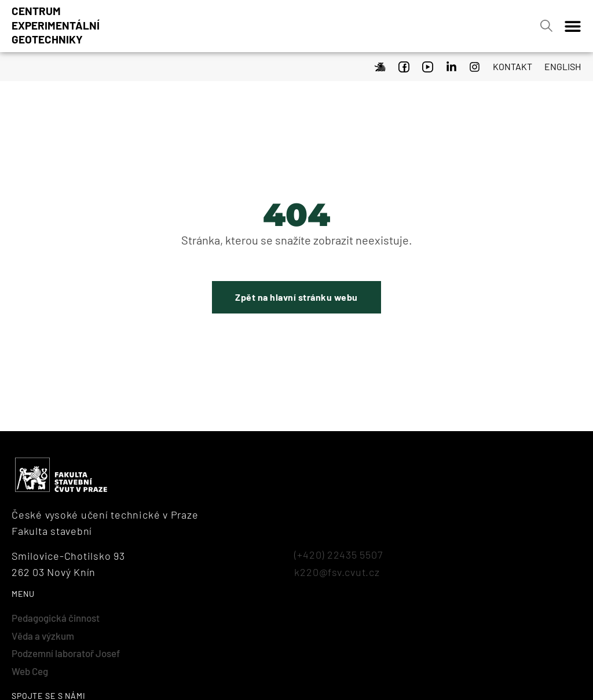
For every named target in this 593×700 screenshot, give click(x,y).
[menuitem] (560, 65)
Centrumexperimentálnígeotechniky (56, 25)
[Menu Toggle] (573, 26)
